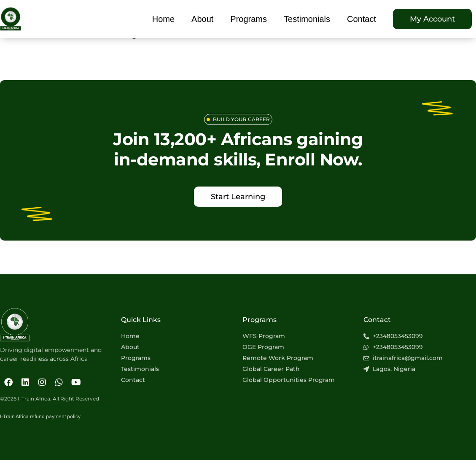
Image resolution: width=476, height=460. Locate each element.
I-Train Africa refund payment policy (40, 417)
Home (163, 19)
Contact (362, 19)
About (202, 19)
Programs (249, 19)
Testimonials (307, 19)
